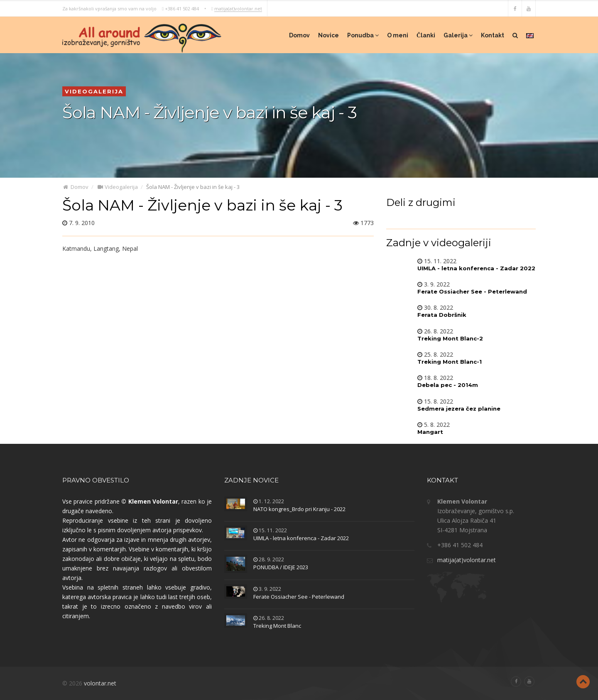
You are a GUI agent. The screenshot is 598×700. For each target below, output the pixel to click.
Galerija (458, 35)
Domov (299, 35)
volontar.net (100, 683)
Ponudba (363, 35)
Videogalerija (118, 187)
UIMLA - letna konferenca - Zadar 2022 (301, 538)
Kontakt (493, 35)
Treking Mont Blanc (277, 626)
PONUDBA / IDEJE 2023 (281, 567)
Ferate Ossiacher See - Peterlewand (299, 597)
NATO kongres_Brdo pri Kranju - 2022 (299, 509)
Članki (426, 35)
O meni (398, 35)
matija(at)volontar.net (238, 8)
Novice (328, 35)
